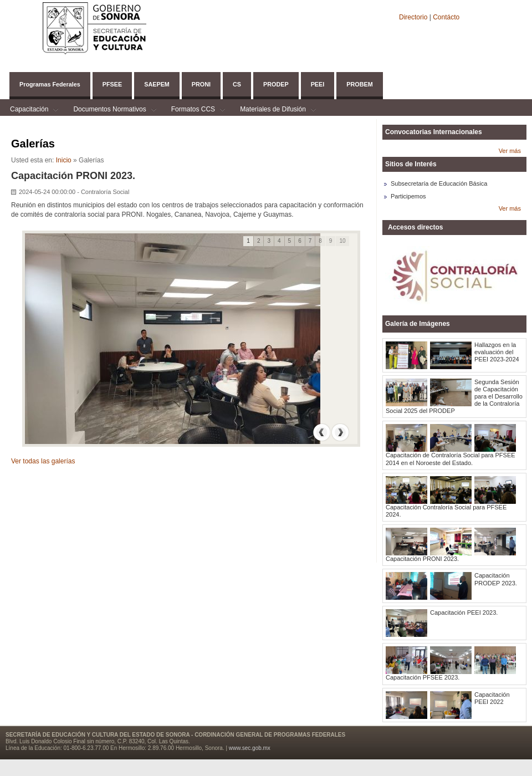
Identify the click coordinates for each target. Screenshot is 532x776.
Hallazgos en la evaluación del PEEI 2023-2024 (497, 352)
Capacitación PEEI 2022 (492, 698)
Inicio (64, 160)
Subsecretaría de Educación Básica (439, 183)
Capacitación (29, 111)
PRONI (201, 84)
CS (237, 84)
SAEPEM (157, 84)
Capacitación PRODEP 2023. (496, 579)
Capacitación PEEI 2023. (464, 612)
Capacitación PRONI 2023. (422, 559)
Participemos (408, 196)
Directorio (414, 17)
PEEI (318, 84)
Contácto (446, 17)
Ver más (510, 151)
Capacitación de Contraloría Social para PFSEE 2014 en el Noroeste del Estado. (451, 459)
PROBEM (359, 84)
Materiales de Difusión (273, 111)
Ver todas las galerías (43, 461)
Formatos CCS (193, 111)
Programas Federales (50, 84)
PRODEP (276, 84)
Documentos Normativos (109, 111)
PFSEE (112, 84)
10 (342, 241)
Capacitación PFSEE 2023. (423, 677)
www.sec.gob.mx (250, 748)
